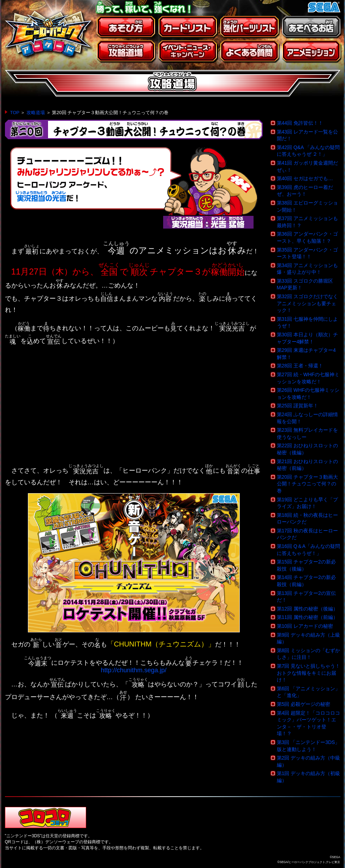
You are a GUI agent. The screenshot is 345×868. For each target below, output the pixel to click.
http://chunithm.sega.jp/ (133, 670)
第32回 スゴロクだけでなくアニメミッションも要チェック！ (307, 303)
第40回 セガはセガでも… (305, 178)
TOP (15, 113)
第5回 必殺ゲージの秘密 (304, 704)
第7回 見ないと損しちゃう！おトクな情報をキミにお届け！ (309, 673)
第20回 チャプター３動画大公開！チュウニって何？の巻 (307, 484)
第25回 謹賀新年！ (298, 406)
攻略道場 (36, 113)
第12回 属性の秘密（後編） (307, 609)
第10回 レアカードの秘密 (305, 626)
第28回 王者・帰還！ (300, 366)
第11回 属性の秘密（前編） (307, 617)
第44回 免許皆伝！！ (300, 123)
